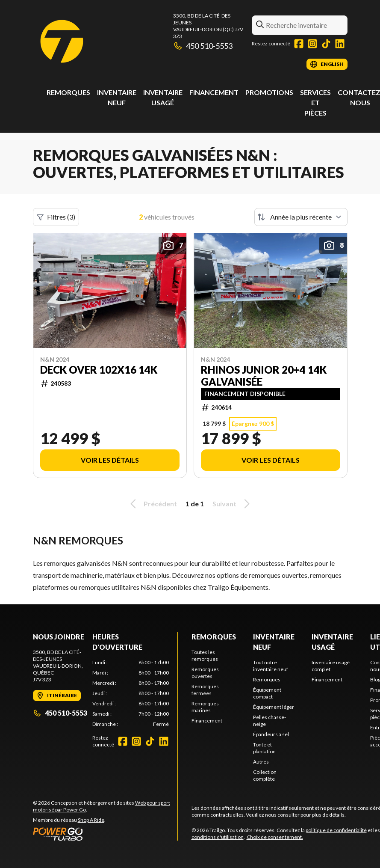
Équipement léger (274, 707)
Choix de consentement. (275, 837)
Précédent (152, 504)
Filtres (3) (56, 217)
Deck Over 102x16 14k (99, 370)
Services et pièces (315, 103)
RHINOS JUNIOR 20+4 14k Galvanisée (264, 376)
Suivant (233, 504)
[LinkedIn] (340, 44)
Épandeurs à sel (271, 734)
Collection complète (265, 775)
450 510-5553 (203, 46)
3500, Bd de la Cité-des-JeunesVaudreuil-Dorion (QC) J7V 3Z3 (208, 26)
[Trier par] (301, 217)
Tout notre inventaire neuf (271, 666)
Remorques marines (205, 707)
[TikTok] (326, 44)
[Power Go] (105, 834)
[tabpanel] (131, 693)
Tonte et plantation (264, 748)
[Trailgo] (62, 41)
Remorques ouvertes (205, 673)
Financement (214, 92)
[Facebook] (299, 44)
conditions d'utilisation (218, 837)
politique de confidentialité (336, 830)
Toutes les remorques (205, 655)
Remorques (68, 92)
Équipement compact (267, 693)
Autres (261, 762)
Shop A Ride (91, 820)
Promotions (269, 92)
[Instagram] (312, 44)
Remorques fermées (205, 690)
